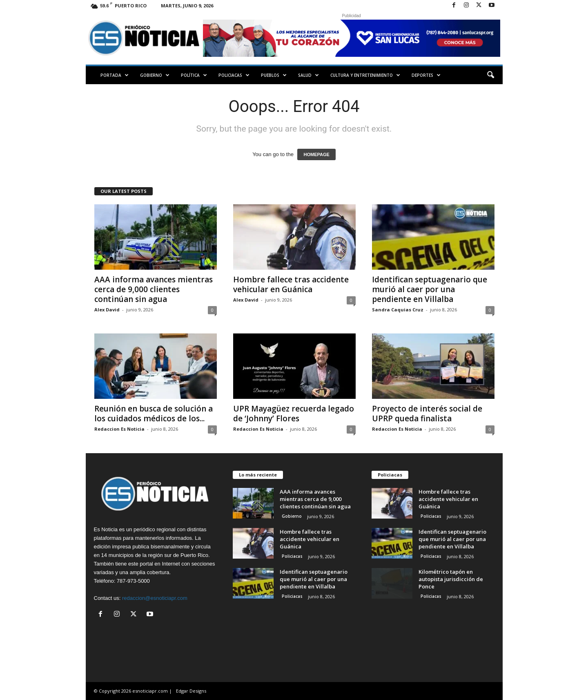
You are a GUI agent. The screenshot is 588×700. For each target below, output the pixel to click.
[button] (490, 75)
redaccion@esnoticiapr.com (155, 598)
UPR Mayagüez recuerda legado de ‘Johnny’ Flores (294, 414)
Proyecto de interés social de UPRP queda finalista (427, 414)
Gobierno (155, 75)
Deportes (426, 75)
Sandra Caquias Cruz (398, 310)
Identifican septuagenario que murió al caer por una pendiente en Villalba (430, 289)
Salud (308, 75)
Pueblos (274, 75)
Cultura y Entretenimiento (365, 75)
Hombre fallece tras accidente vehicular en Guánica (291, 284)
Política (194, 75)
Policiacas (234, 75)
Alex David (107, 310)
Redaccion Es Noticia (119, 429)
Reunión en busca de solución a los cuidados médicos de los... (154, 414)
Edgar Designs (191, 691)
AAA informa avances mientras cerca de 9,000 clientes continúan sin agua (154, 289)
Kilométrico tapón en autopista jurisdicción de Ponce (451, 579)
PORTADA (115, 75)
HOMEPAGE (316, 154)
